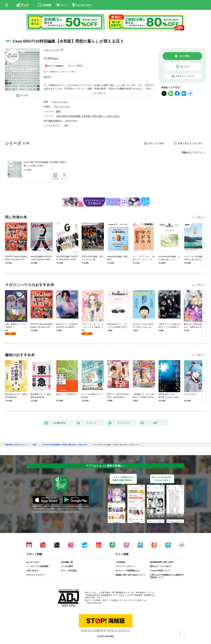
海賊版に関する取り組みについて (130, 575)
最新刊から (199, 153)
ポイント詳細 (75, 66)
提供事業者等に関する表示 (162, 562)
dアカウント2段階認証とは (127, 571)
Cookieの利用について (160, 571)
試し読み (24, 95)
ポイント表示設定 (69, 571)
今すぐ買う (185, 56)
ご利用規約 (120, 562)
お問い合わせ (32, 571)
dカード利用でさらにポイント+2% (59, 72)
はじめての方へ (33, 562)
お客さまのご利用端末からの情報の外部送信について (167, 576)
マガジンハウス (52, 50)
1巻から (186, 153)
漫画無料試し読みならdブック (16, 445)
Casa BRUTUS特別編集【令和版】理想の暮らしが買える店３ (45, 164)
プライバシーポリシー (125, 566)
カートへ (185, 67)
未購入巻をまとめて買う (191, 143)
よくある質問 (67, 566)
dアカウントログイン (36, 575)
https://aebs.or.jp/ (94, 603)
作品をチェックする (184, 76)
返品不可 (47, 77)
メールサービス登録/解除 (38, 566)
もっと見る (197, 217)
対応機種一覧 (67, 562)
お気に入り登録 (156, 143)
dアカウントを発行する (93, 630)
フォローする (62, 50)
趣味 (58, 111)
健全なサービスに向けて (161, 566)
